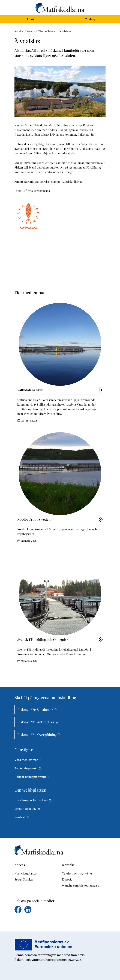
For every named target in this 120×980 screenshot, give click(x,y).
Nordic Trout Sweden (60, 519)
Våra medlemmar (47, 31)
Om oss (31, 31)
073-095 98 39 (83, 873)
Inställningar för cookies (33, 800)
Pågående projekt (28, 768)
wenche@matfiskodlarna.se (81, 885)
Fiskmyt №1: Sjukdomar (37, 710)
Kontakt (22, 817)
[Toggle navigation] (90, 19)
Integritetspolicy (27, 809)
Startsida (19, 31)
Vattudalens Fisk (60, 390)
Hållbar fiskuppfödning (32, 777)
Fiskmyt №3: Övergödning (39, 734)
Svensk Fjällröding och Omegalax (60, 640)
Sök (30, 19)
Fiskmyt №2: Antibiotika (38, 722)
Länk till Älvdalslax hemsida (32, 191)
